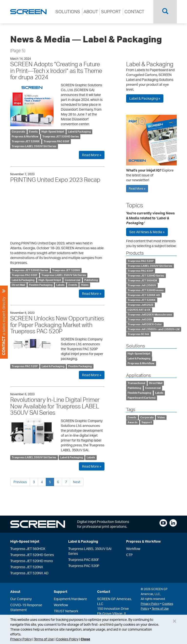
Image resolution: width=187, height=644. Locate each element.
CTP (129, 555)
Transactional (136, 383)
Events (33, 132)
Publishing (91, 280)
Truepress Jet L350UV (142, 285)
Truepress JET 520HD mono (146, 290)
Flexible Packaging (41, 285)
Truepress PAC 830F (56, 141)
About (15, 591)
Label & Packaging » (145, 98)
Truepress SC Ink (138, 334)
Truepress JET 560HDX (142, 280)
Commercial (73, 280)
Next (77, 482)
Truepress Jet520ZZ (140, 305)
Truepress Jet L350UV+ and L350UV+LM (154, 329)
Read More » (92, 155)
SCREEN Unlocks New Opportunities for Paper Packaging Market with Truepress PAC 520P (57, 325)
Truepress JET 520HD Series (61, 136)
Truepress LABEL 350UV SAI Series (34, 146)
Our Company (21, 599)
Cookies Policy (67, 639)
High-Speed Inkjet (53, 132)
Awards (133, 422)
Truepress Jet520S (140, 319)
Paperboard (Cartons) (141, 398)
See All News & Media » (147, 232)
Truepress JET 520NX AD (144, 295)
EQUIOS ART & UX (139, 310)
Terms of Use (44, 639)
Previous (20, 482)
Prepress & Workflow (25, 136)
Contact (104, 591)
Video (85, 285)
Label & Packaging (79, 132)
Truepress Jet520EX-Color (145, 324)
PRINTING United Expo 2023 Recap (55, 180)
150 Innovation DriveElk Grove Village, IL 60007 (113, 613)
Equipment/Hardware (70, 599)
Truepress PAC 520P (25, 366)
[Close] (175, 621)
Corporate (18, 132)
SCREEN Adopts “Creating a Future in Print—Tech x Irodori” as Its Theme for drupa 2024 (56, 71)
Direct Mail (18, 285)
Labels (60, 285)
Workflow (133, 549)
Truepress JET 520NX (26, 141)
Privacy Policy (21, 639)
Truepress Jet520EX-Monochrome (150, 315)
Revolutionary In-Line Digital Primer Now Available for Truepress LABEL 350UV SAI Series (55, 406)
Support (147, 422)
